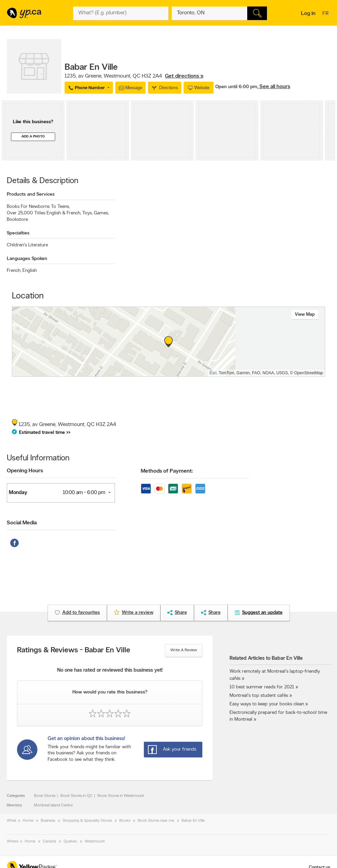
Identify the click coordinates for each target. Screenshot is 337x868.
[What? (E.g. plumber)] (121, 13)
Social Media (22, 523)
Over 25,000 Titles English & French (44, 213)
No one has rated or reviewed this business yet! (110, 670)
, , (134, 76)
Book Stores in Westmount (121, 796)
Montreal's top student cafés (259, 696)
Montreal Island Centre (53, 805)
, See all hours (274, 87)
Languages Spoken (27, 259)
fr (326, 14)
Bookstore (17, 220)
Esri (213, 373)
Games (101, 213)
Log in (308, 14)
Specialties (18, 233)
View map (305, 315)
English (30, 271)
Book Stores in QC (77, 796)
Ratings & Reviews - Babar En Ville (74, 651)
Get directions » (184, 76)
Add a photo (33, 137)
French (14, 271)
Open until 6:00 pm (236, 87)
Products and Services (31, 194)
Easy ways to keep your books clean (267, 704)
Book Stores (45, 796)
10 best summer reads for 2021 (262, 687)
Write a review (184, 650)
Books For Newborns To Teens (38, 207)
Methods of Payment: (167, 471)
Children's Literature (27, 245)
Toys (87, 213)
